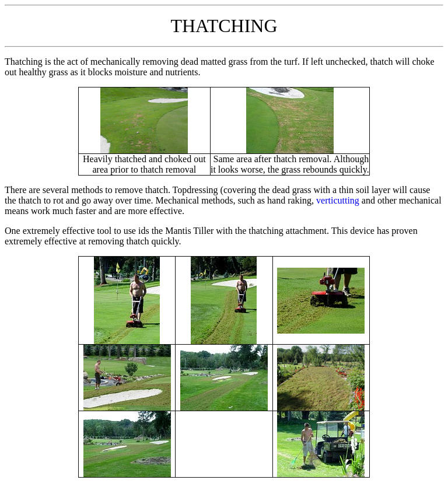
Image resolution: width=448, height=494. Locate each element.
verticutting (338, 200)
